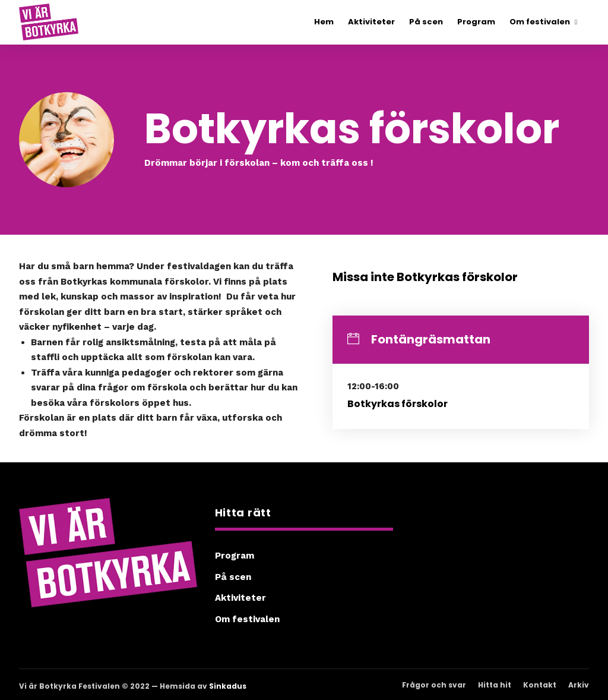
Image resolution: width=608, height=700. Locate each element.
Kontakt (540, 685)
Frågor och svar (434, 685)
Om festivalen (247, 619)
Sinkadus (228, 686)
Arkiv (579, 685)
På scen (233, 577)
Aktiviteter (240, 598)
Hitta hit (495, 685)
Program (235, 556)
